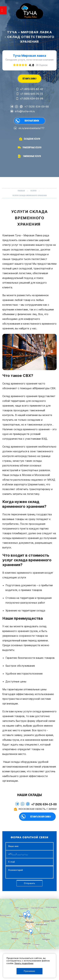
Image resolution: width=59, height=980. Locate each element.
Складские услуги (32, 139)
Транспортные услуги (32, 147)
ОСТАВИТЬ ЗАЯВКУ (29, 79)
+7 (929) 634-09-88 (30, 99)
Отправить (29, 883)
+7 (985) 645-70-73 (29, 94)
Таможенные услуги (32, 156)
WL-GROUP (29, 11)
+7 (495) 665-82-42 (30, 89)
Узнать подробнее (24, 963)
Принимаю (29, 971)
